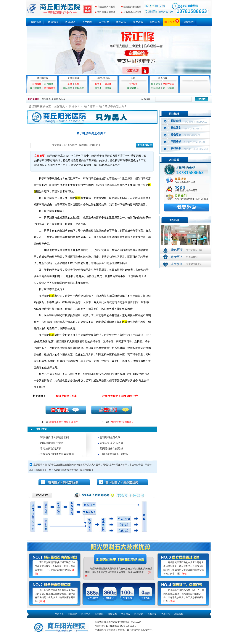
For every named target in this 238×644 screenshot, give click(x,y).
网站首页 (36, 22)
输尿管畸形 (133, 88)
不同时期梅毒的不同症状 (114, 454)
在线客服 (176, 148)
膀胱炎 (108, 88)
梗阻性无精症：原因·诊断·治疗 (120, 396)
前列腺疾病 (43, 78)
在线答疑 (155, 22)
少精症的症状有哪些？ (122, 422)
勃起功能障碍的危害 (52, 443)
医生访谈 (138, 22)
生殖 (133, 78)
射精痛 (55, 99)
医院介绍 (176, 121)
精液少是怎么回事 (66, 396)
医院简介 (53, 22)
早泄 (70, 84)
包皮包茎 (133, 84)
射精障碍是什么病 (110, 437)
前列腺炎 (37, 84)
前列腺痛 (49, 84)
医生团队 (87, 22)
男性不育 (163, 78)
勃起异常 (67, 88)
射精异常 (79, 88)
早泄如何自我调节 (51, 448)
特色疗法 (176, 134)
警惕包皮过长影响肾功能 (54, 437)
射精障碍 (156, 88)
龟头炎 (98, 84)
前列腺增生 (50, 88)
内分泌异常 (169, 88)
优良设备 (121, 22)
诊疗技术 (104, 22)
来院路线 (189, 22)
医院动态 (70, 22)
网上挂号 (172, 22)
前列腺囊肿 (36, 88)
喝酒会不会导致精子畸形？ (64, 422)
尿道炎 (108, 84)
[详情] (42, 601)
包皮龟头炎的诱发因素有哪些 (57, 454)
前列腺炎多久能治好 (111, 448)
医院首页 (59, 106)
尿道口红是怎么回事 (111, 443)
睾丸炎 (98, 88)
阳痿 (77, 84)
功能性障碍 (73, 78)
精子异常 (156, 84)
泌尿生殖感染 (103, 78)
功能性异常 (169, 84)
